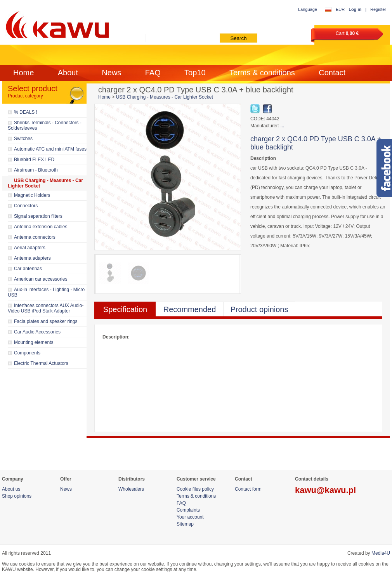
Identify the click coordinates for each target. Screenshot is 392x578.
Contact (332, 73)
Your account (190, 517)
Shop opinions (17, 496)
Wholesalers (131, 489)
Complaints (188, 510)
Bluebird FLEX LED (34, 160)
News (111, 73)
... (282, 126)
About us (11, 489)
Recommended (190, 309)
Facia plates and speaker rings (46, 321)
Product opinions (259, 309)
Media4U (381, 553)
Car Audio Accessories (37, 332)
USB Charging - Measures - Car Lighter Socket (45, 183)
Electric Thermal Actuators (41, 363)
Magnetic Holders (32, 195)
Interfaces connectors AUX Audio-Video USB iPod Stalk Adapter (46, 308)
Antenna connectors (35, 237)
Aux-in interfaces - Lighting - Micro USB (46, 292)
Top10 (195, 73)
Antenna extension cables (41, 227)
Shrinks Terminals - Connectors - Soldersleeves (45, 125)
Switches (23, 139)
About (68, 73)
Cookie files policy (195, 489)
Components (27, 353)
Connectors (26, 206)
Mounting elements (34, 342)
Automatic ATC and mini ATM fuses (50, 149)
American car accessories (41, 279)
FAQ (153, 73)
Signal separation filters (38, 216)
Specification (125, 309)
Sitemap (185, 524)
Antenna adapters (32, 258)
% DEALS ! (26, 112)
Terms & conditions (262, 73)
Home (23, 73)
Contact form (248, 489)
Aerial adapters (30, 248)
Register (378, 9)
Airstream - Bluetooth (36, 170)
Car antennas (28, 269)
